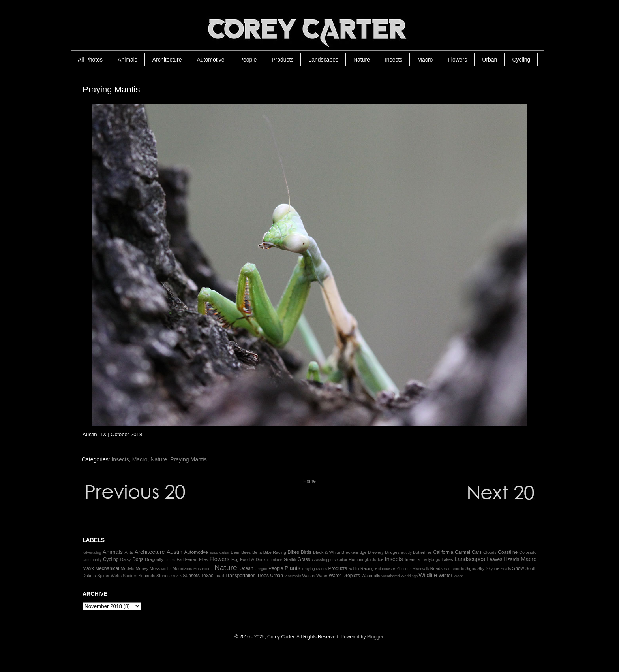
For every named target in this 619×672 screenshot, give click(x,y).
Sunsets (191, 576)
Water (322, 576)
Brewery (376, 552)
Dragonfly (154, 559)
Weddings (409, 576)
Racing (367, 568)
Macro (425, 60)
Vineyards (293, 576)
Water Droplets (344, 576)
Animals (128, 60)
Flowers (457, 60)
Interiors (412, 559)
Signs (471, 568)
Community (92, 560)
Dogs (138, 559)
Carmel (462, 552)
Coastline (508, 552)
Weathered (391, 576)
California (444, 552)
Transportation (240, 576)
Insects (394, 60)
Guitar (342, 560)
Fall (180, 559)
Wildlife (428, 575)
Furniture (275, 560)
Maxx (88, 568)
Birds (306, 552)
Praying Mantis (189, 459)
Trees (263, 576)
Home (309, 481)
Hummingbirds (362, 559)
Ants (129, 552)
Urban (490, 60)
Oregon (261, 569)
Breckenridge (354, 552)
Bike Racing (275, 552)
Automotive (211, 60)
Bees (246, 552)
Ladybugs (431, 559)
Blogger (375, 637)
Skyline (492, 568)
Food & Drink (253, 559)
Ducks (170, 560)
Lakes (447, 559)
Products (282, 60)
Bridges (392, 552)
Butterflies (422, 552)
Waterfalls (371, 576)
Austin (174, 552)
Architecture (167, 60)
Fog (235, 559)
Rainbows (383, 569)
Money (142, 568)
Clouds (490, 552)
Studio (176, 576)
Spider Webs (109, 576)
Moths (166, 569)
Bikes (293, 552)
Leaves (495, 559)
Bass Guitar (220, 552)
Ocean (246, 568)
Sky (481, 568)
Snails (506, 569)
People (248, 60)
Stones (163, 576)
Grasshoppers (324, 560)
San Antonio (454, 569)
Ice (381, 559)
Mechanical (107, 568)
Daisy (125, 559)
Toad (219, 576)
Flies (204, 559)
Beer (235, 552)
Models (127, 568)
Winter (445, 576)
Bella (257, 552)
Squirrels (147, 576)
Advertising (92, 552)
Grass (304, 559)
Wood (459, 576)
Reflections (402, 569)
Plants (293, 568)
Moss (155, 568)
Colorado (528, 552)
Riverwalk (421, 569)
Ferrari (191, 559)
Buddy (406, 552)
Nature (362, 60)
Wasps (309, 576)
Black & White (326, 552)
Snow (518, 568)
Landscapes (323, 60)
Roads (436, 568)
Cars (477, 552)
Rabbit (354, 569)
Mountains (182, 568)
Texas (207, 576)
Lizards (511, 559)
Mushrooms (203, 569)
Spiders (130, 576)
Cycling (521, 60)
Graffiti (290, 559)
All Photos (90, 60)
